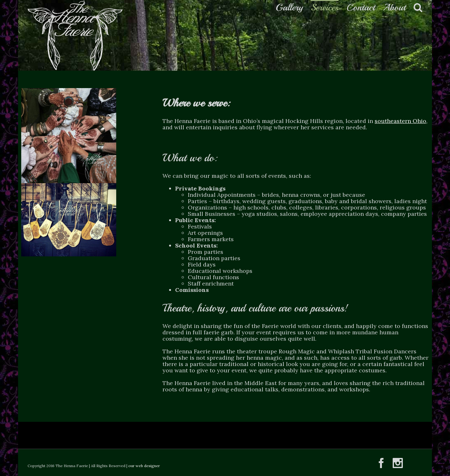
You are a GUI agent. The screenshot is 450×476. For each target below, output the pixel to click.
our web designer (144, 466)
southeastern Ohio (400, 121)
